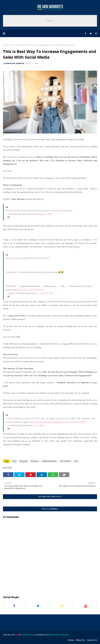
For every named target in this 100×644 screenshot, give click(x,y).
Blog (14, 461)
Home (6, 45)
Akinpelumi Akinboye (15, 63)
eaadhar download (60, 635)
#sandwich (32, 422)
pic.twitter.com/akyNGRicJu (31, 290)
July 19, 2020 (38, 425)
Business (35, 461)
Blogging (24, 461)
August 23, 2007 (45, 214)
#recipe (47, 422)
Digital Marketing (49, 461)
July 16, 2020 (47, 293)
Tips (12, 45)
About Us (80, 640)
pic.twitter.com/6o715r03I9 (73, 422)
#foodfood (56, 422)
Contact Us (92, 640)
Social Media (65, 461)
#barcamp (61, 210)
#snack (40, 422)
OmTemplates (28, 635)
